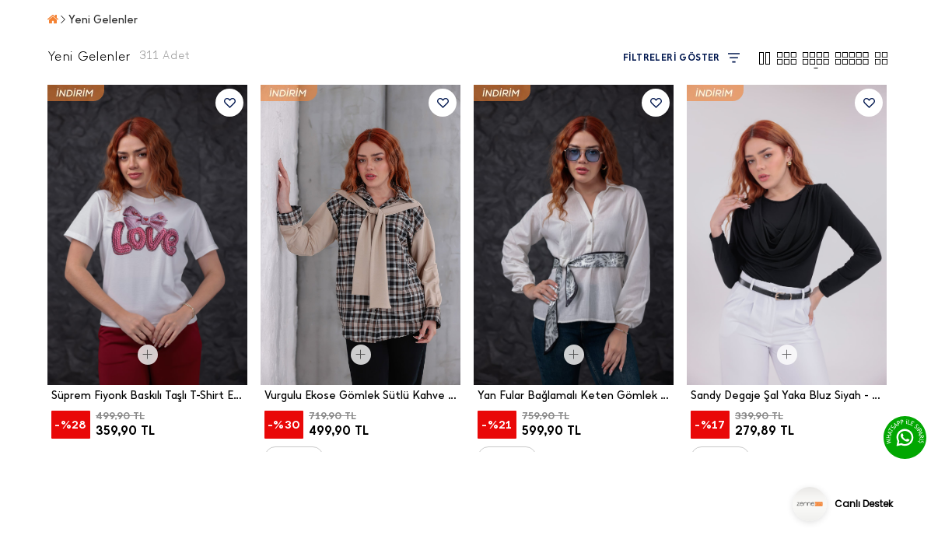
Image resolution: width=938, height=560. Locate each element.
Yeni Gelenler (103, 20)
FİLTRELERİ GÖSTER (681, 58)
